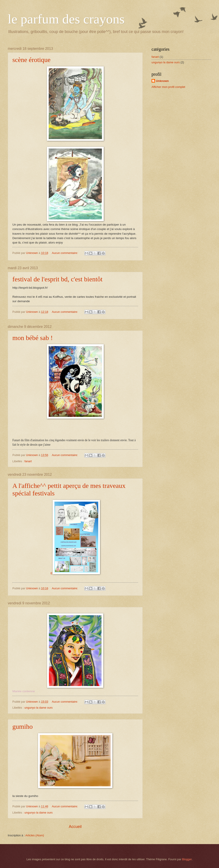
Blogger (187, 859)
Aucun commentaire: (65, 253)
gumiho (23, 726)
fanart (28, 461)
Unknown (162, 81)
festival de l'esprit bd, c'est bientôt (57, 279)
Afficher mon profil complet (168, 87)
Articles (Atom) (35, 835)
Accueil (75, 827)
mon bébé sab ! (33, 338)
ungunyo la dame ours (38, 708)
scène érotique (31, 60)
